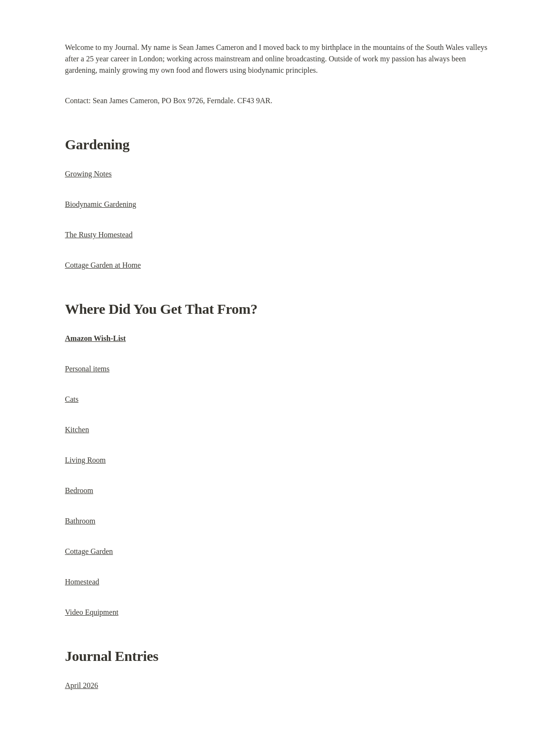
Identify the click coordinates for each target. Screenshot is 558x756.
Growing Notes (88, 174)
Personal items (88, 369)
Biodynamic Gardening (101, 204)
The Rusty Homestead (99, 235)
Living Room (86, 460)
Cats (72, 399)
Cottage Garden (89, 551)
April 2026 (82, 685)
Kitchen (77, 430)
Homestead (82, 582)
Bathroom (80, 521)
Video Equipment (92, 612)
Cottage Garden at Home (103, 265)
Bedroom (79, 490)
